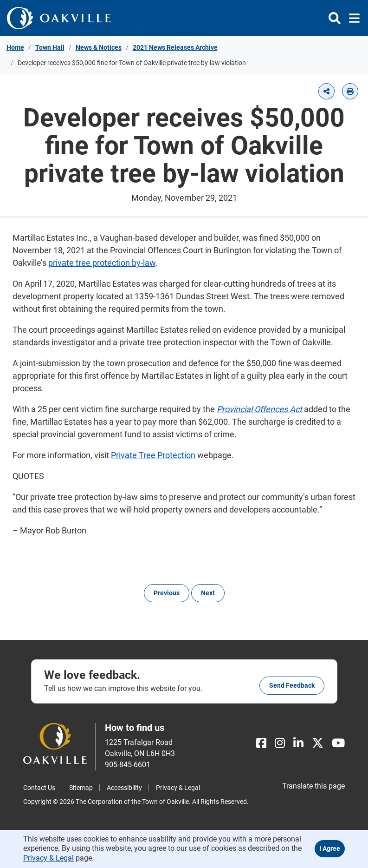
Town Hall (50, 47)
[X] (318, 743)
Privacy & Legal (178, 788)
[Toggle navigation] (352, 18)
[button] (326, 91)
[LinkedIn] (298, 743)
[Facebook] (261, 743)
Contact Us (39, 788)
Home (15, 47)
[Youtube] (338, 743)
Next (208, 593)
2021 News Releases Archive (175, 47)
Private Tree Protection (153, 455)
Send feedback (292, 685)
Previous (167, 593)
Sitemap (81, 788)
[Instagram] (280, 743)
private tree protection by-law (102, 263)
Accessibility (124, 788)
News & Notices (99, 47)
